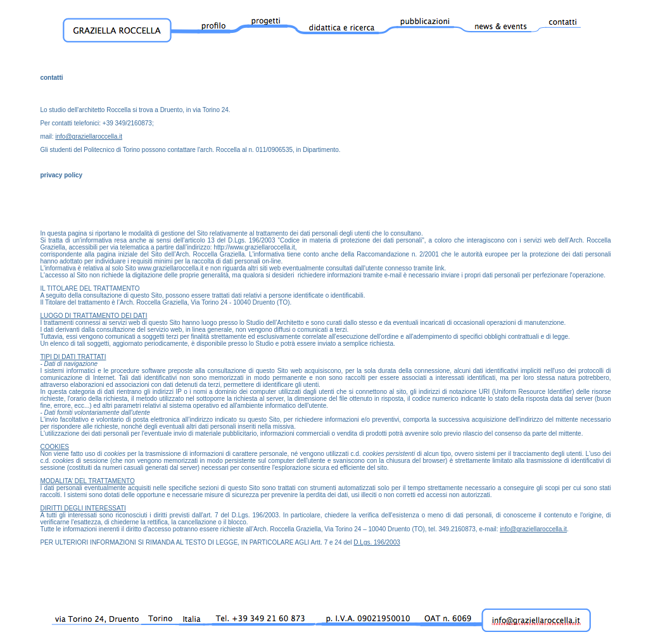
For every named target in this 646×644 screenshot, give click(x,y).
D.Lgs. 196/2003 (377, 542)
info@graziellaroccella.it (89, 136)
